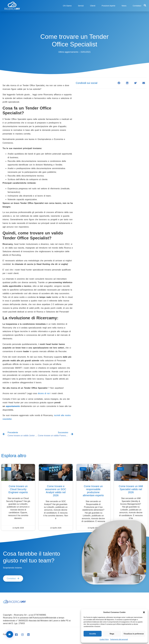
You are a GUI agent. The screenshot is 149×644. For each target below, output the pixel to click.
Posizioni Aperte (109, 6)
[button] (144, 612)
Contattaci (137, 6)
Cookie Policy (104, 639)
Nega (112, 634)
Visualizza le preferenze (134, 634)
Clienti (93, 6)
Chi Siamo (67, 6)
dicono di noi (43, 393)
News (124, 6)
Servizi (81, 6)
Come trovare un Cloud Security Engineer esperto (18, 489)
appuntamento (13, 406)
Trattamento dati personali (119, 639)
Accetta (93, 634)
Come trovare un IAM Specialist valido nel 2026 (131, 489)
